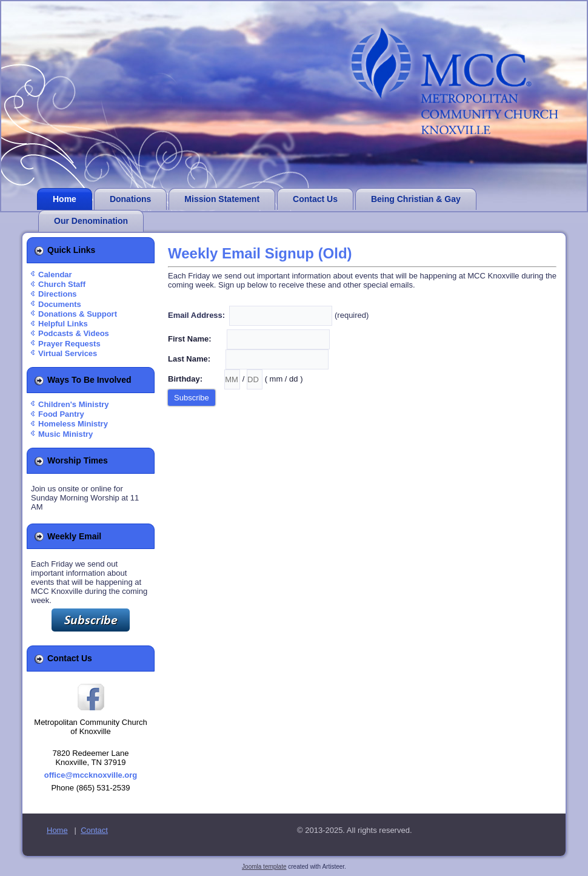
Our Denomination (91, 221)
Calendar (55, 275)
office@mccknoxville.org (91, 775)
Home (65, 199)
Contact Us (315, 199)
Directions (58, 294)
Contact (94, 830)
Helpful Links (63, 324)
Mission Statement (222, 199)
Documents (60, 304)
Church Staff (62, 284)
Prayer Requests (69, 344)
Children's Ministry (74, 404)
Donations (130, 199)
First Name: (196, 339)
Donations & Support (78, 314)
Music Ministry (65, 434)
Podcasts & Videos (74, 333)
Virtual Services (68, 353)
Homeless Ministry (73, 424)
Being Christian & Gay (416, 199)
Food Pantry (61, 414)
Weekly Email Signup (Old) (260, 253)
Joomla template (264, 867)
